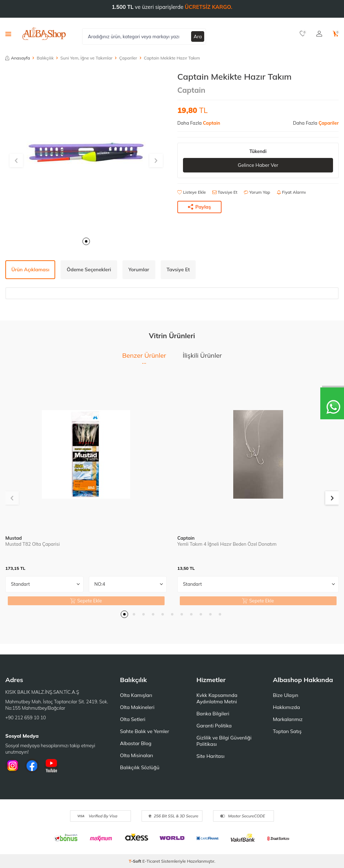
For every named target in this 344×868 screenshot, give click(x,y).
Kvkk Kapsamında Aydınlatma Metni (217, 698)
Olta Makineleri (137, 707)
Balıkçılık (45, 58)
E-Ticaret (151, 861)
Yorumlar (139, 270)
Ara (198, 36)
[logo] (44, 34)
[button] (86, 241)
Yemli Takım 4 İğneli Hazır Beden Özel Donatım (227, 544)
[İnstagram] (12, 766)
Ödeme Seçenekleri (89, 270)
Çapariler (128, 58)
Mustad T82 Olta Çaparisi (33, 544)
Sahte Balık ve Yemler (145, 731)
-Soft (136, 861)
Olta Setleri (133, 719)
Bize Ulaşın (286, 695)
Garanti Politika (214, 726)
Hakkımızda (286, 707)
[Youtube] (51, 766)
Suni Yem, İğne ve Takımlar (87, 58)
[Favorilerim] (303, 34)
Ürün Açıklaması (30, 270)
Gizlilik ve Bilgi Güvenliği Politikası (224, 741)
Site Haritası (210, 756)
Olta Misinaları (136, 755)
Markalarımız (288, 719)
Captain (191, 90)
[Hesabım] (319, 34)
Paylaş (200, 207)
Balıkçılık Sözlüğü (140, 767)
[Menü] (8, 34)
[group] (86, 152)
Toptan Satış (287, 731)
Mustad (14, 538)
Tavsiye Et (225, 192)
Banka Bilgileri (213, 714)
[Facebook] (32, 766)
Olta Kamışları (136, 695)
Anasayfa (18, 58)
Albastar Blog (136, 743)
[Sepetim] (336, 34)
